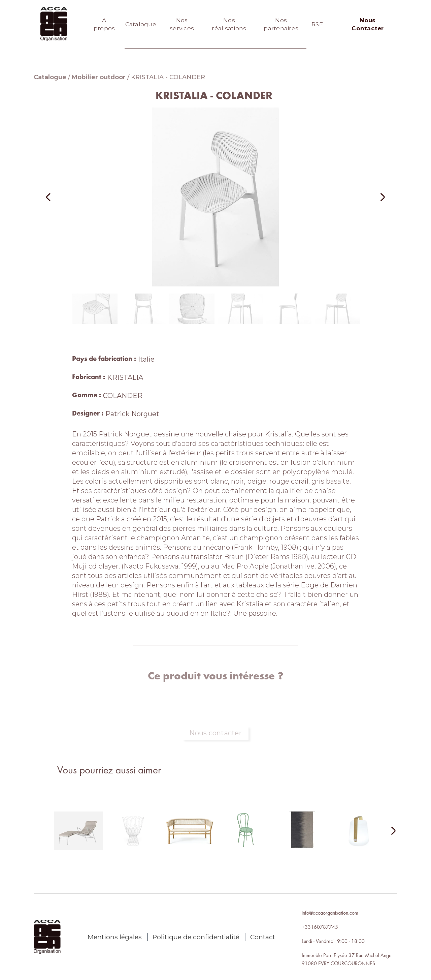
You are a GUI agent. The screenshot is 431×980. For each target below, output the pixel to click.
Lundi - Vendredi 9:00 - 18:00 (333, 941)
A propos (104, 24)
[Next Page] (389, 831)
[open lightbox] (215, 197)
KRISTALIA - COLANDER (168, 77)
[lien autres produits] (78, 836)
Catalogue (141, 24)
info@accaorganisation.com (330, 913)
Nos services (182, 24)
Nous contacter (215, 733)
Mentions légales (115, 937)
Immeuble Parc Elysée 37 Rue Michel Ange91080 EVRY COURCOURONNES (347, 959)
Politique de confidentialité (196, 937)
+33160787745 (320, 927)
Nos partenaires (281, 24)
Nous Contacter (368, 24)
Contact (263, 937)
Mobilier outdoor (99, 77)
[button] (57, 197)
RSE (317, 24)
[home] (54, 24)
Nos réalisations (229, 24)
